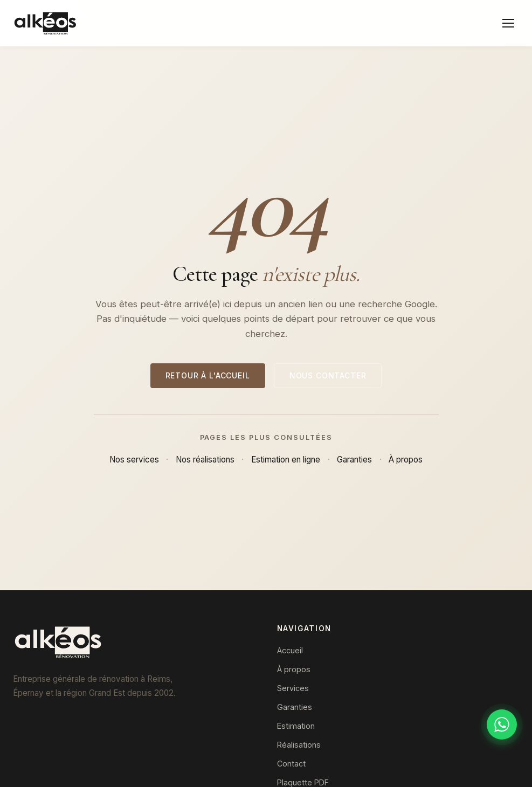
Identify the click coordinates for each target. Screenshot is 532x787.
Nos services (134, 460)
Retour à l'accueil (208, 375)
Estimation (296, 726)
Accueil (290, 650)
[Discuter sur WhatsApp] (502, 724)
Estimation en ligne (286, 460)
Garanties (354, 460)
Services (293, 688)
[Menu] (508, 23)
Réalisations (299, 745)
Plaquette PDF (303, 782)
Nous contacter (328, 375)
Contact (291, 764)
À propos (406, 460)
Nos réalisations (205, 460)
